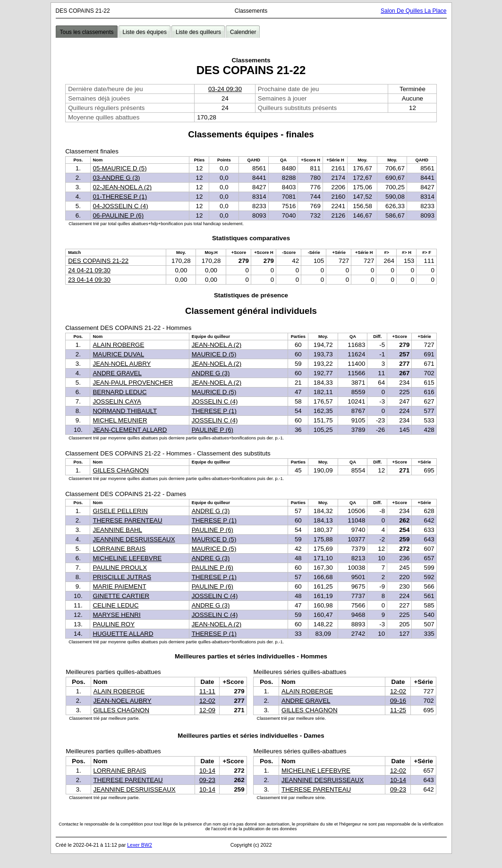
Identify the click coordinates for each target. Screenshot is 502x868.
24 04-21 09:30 (89, 270)
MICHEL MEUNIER (120, 420)
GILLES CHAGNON (121, 470)
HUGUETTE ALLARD (123, 634)
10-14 (207, 771)
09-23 (207, 780)
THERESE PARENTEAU (127, 520)
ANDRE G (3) (211, 373)
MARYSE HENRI (116, 615)
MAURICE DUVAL (118, 354)
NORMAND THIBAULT (125, 411)
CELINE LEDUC (115, 605)
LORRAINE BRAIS (119, 549)
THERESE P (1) (214, 411)
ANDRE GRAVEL (117, 373)
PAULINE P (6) (213, 430)
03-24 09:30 (225, 89)
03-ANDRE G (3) (117, 178)
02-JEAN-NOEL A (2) (123, 187)
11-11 (207, 691)
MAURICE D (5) (214, 354)
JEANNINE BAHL (117, 530)
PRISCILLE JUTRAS (122, 577)
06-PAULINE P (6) (119, 215)
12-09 (207, 710)
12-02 (207, 701)
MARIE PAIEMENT (119, 586)
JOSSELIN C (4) (215, 401)
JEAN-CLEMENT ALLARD (130, 430)
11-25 (398, 710)
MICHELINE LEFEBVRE (127, 558)
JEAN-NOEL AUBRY (122, 364)
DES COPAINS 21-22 (98, 261)
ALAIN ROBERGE (118, 345)
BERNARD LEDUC (119, 392)
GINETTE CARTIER (121, 596)
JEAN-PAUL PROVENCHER (133, 383)
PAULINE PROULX (120, 568)
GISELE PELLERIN (120, 511)
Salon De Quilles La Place (413, 11)
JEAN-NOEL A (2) (217, 345)
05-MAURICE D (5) (120, 168)
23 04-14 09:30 (89, 280)
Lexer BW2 (140, 845)
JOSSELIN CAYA (117, 401)
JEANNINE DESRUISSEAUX (134, 539)
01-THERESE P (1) (120, 197)
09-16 (398, 701)
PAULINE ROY (114, 624)
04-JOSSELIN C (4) (121, 206)
